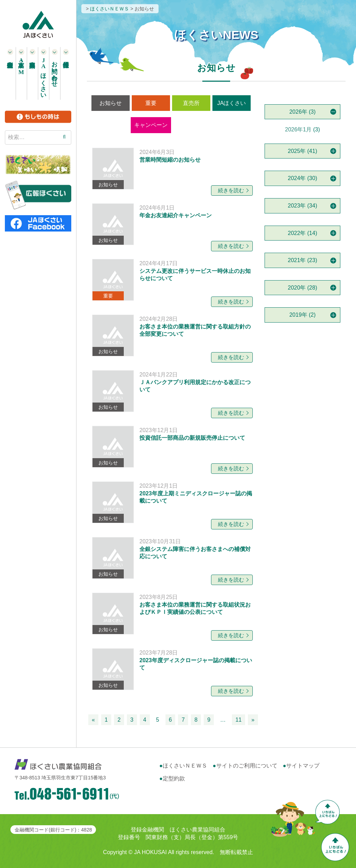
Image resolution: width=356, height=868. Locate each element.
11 (238, 720)
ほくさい (44, 76)
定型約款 (174, 778)
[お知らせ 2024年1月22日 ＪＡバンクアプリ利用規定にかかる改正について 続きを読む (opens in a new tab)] (173, 391)
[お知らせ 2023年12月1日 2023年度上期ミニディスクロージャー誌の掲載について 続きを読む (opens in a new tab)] (173, 502)
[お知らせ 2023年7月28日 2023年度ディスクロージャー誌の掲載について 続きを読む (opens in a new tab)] (173, 669)
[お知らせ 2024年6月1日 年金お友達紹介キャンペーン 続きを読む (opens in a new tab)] (173, 224)
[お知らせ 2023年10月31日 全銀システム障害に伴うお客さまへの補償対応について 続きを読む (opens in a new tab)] (173, 558)
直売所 (191, 103)
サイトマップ (303, 766)
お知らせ (111, 103)
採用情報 (66, 73)
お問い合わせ (55, 71)
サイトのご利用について (247, 766)
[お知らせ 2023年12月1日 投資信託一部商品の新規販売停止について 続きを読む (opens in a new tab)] (173, 447)
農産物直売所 (10, 73)
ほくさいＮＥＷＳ (185, 766)
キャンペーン (151, 125)
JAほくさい (232, 103)
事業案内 (33, 73)
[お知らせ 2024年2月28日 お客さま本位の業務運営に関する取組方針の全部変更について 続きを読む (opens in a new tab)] (173, 335)
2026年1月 (298, 129)
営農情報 (192, 125)
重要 (151, 103)
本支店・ (21, 66)
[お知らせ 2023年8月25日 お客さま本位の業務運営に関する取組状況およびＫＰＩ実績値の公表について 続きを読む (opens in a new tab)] (173, 614)
